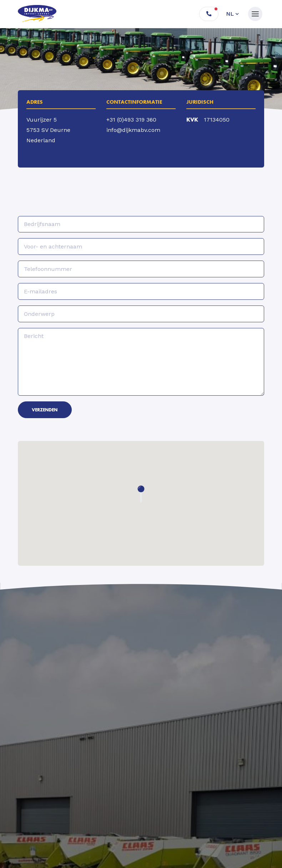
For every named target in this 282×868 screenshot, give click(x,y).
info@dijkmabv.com (133, 130)
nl (230, 14)
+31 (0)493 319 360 (131, 120)
